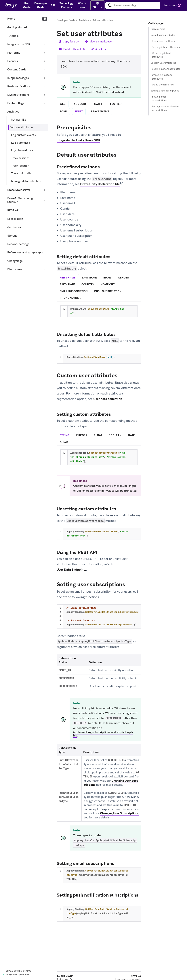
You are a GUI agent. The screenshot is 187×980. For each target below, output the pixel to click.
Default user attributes (163, 35)
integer (82, 435)
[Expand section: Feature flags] (45, 103)
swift (98, 104)
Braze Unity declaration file (100, 184)
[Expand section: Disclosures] (45, 269)
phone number (70, 298)
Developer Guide (66, 20)
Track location (20, 166)
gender (124, 278)
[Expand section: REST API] (45, 210)
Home (11, 19)
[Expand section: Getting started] (45, 27)
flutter (116, 104)
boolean (115, 435)
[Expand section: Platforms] (45, 53)
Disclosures (15, 269)
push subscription (108, 291)
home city (108, 284)
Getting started (17, 27)
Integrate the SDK (19, 44)
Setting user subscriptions (165, 91)
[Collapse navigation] (45, 19)
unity (79, 111)
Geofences (14, 227)
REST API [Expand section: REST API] (13, 210)
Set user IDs (19, 120)
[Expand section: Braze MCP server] (45, 190)
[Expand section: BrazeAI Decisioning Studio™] (45, 200)
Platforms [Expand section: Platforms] (14, 53)
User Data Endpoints (71, 570)
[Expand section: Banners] (45, 61)
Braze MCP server (19, 190)
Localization (15, 219)
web (63, 104)
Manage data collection (26, 181)
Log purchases (20, 143)
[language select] (97, 7)
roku (63, 111)
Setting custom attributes (166, 69)
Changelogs (15, 261)
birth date (67, 284)
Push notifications (19, 86)
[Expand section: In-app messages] (45, 78)
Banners (13, 61)
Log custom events (23, 135)
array (64, 442)
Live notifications (18, 95)
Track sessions (20, 158)
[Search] (110, 5)
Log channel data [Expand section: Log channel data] (22, 150)
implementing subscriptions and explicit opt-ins (103, 734)
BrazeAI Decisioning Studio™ (20, 200)
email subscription (74, 291)
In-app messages (18, 78)
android (80, 104)
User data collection (108, 399)
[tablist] (99, 288)
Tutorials (13, 36)
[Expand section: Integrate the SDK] (45, 44)
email (107, 278)
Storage (12, 236)
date (131, 435)
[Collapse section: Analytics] (45, 112)
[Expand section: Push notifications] (45, 86)
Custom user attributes (163, 63)
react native (100, 111)
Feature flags (16, 103)
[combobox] (133, 5)
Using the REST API (163, 85)
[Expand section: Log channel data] (45, 150)
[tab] (68, 278)
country (88, 284)
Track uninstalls (21, 173)
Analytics (13, 112)
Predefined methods (163, 41)
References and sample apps (25, 253)
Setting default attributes (166, 47)
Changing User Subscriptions (119, 813)
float (98, 435)
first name (68, 278)
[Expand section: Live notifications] (45, 95)
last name (89, 278)
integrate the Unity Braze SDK (78, 140)
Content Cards (17, 70)
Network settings (18, 244)
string (65, 435)
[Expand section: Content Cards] (45, 70)
